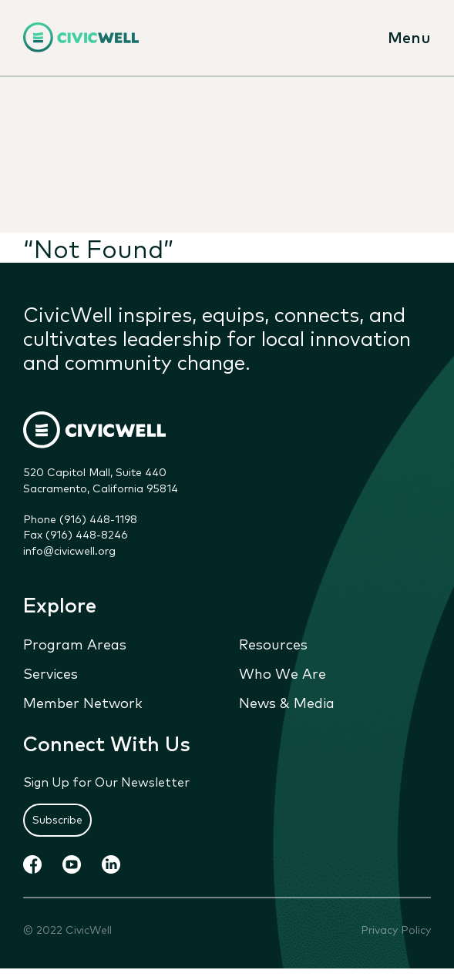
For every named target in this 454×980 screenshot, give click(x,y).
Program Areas (75, 643)
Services (50, 673)
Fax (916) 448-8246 (76, 535)
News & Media (287, 703)
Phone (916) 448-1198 (80, 519)
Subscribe (57, 820)
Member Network (83, 703)
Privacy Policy (396, 930)
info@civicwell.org (69, 550)
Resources (273, 643)
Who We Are (282, 673)
